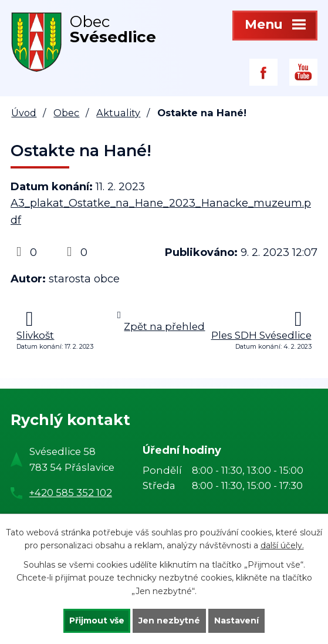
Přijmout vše (97, 621)
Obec (66, 113)
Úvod (24, 113)
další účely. (282, 545)
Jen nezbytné (169, 621)
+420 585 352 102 (71, 493)
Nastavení (236, 621)
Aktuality (118, 113)
